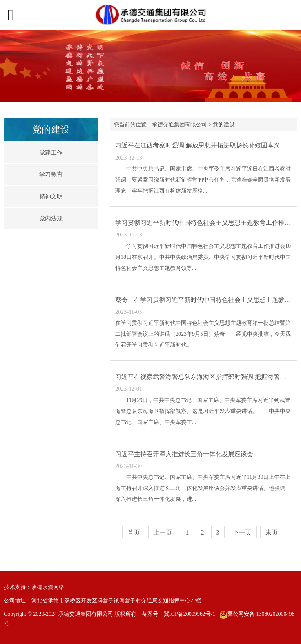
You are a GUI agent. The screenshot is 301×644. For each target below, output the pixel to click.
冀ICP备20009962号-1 (189, 614)
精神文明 (51, 196)
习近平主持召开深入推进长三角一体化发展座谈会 (184, 454)
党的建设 (224, 125)
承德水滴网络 (48, 587)
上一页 (163, 532)
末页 (272, 532)
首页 (134, 532)
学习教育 (51, 175)
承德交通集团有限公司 (180, 125)
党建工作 (51, 153)
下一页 (242, 532)
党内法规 (51, 218)
